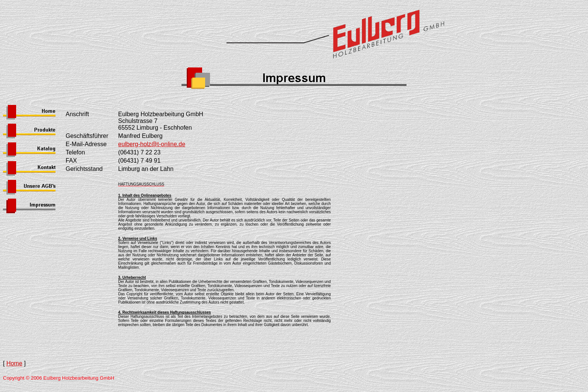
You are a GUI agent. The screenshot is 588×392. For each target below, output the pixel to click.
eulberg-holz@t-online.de (152, 144)
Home (14, 363)
